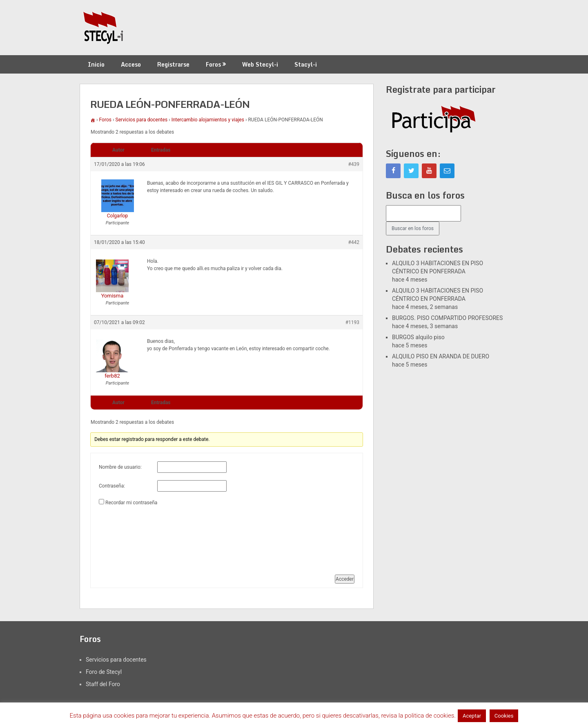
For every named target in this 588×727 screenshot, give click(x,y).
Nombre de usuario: (120, 467)
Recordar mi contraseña (131, 503)
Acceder (345, 579)
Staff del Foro (103, 684)
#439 (354, 164)
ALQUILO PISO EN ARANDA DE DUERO (441, 356)
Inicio (96, 64)
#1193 (352, 322)
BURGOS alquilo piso (418, 337)
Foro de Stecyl (104, 672)
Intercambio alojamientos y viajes (208, 120)
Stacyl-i (306, 64)
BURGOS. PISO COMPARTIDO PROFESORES (447, 318)
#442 (354, 242)
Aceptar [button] (472, 716)
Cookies (504, 716)
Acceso (131, 64)
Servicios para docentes (142, 120)
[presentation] (132, 537)
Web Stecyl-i (260, 64)
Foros (213, 64)
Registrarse (173, 64)
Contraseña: (112, 486)
